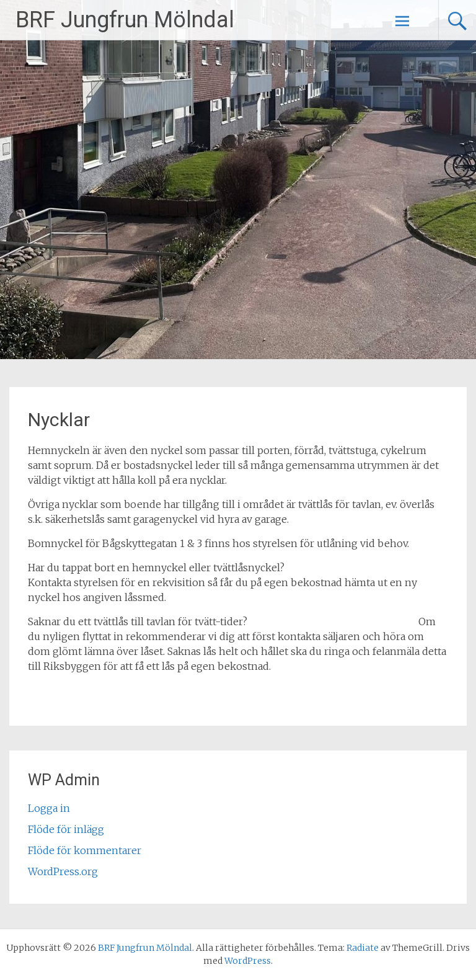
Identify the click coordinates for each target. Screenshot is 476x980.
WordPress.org (63, 871)
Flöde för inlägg (66, 829)
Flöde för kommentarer (85, 850)
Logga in (49, 808)
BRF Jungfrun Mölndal (125, 20)
